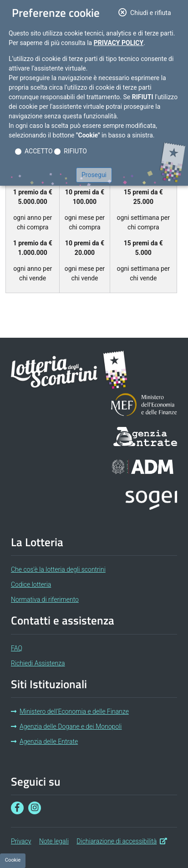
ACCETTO (39, 151)
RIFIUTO (75, 151)
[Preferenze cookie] (13, 861)
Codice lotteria (31, 584)
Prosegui (94, 175)
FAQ (17, 648)
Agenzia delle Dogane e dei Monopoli (66, 726)
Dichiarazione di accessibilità (122, 840)
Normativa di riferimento (45, 599)
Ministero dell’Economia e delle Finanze (70, 711)
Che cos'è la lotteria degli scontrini (58, 569)
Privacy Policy (119, 43)
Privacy (21, 841)
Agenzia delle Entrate (44, 741)
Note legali (54, 841)
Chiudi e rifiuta (147, 12)
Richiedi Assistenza (38, 663)
